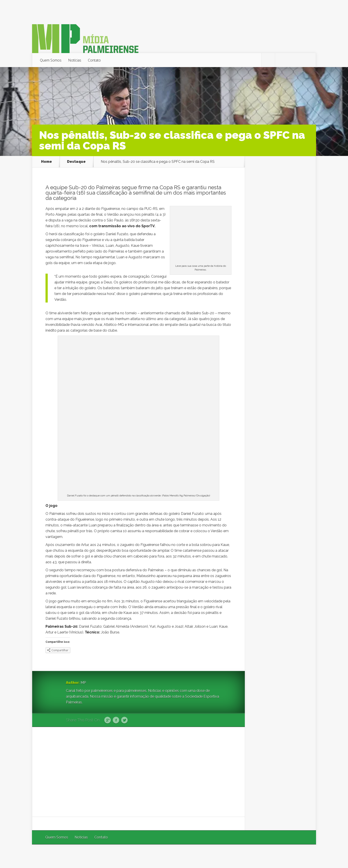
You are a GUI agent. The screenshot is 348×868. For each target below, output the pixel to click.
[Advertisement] (138, 772)
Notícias (75, 60)
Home (46, 162)
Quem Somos (51, 60)
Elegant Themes (257, 856)
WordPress (306, 856)
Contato (94, 60)
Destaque (76, 162)
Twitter (124, 720)
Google (108, 720)
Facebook (116, 720)
